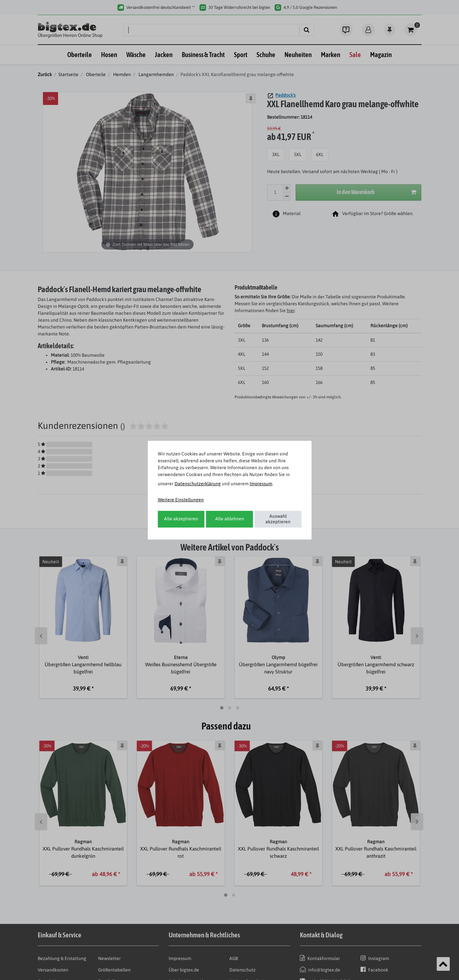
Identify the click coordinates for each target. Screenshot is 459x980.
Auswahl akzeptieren (278, 519)
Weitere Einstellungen (181, 500)
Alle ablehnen (230, 519)
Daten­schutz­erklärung (198, 484)
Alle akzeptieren (181, 519)
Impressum (261, 484)
